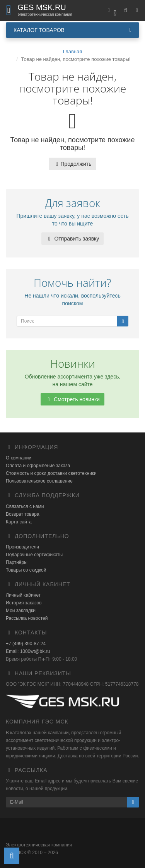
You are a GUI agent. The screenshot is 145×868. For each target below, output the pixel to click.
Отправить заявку (73, 239)
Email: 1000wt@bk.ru (28, 651)
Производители (22, 547)
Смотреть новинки (72, 399)
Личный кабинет (23, 595)
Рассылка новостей (27, 618)
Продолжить (72, 164)
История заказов (24, 603)
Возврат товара (23, 514)
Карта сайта (19, 522)
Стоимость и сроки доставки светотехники (51, 473)
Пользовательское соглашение (39, 481)
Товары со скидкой (26, 570)
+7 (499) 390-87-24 (26, 644)
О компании (19, 458)
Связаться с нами (25, 506)
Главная (72, 51)
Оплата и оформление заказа (38, 466)
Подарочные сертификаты (34, 555)
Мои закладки (21, 611)
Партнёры (17, 562)
